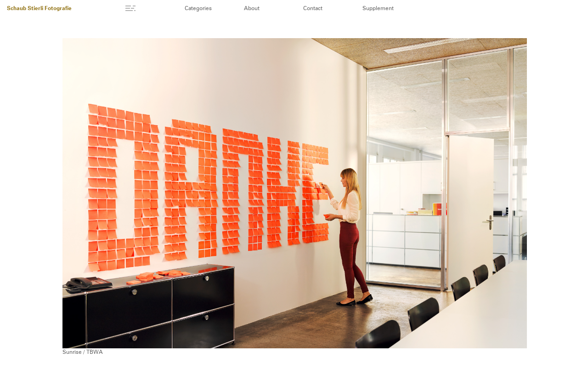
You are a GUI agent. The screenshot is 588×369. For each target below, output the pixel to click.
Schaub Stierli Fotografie (39, 9)
